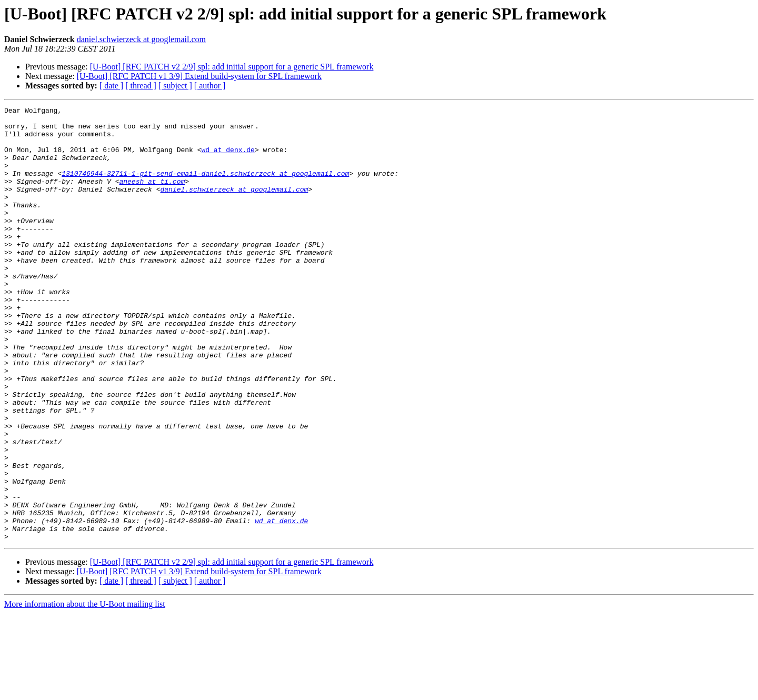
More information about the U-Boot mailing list (85, 691)
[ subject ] (175, 86)
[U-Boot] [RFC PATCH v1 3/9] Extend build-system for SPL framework (199, 76)
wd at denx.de (228, 159)
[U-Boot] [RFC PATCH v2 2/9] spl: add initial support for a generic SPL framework (232, 67)
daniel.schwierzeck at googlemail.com (141, 39)
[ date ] (111, 86)
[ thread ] (141, 86)
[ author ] (210, 86)
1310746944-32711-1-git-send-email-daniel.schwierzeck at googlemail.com (205, 187)
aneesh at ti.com (152, 197)
